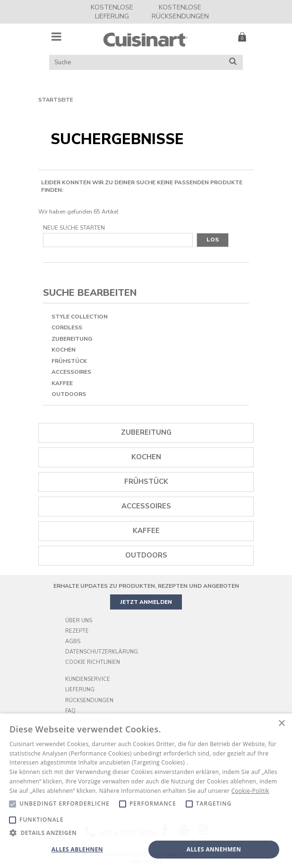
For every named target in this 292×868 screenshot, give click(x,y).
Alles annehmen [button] (214, 849)
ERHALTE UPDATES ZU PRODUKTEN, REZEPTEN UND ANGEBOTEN (146, 586)
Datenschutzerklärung (102, 652)
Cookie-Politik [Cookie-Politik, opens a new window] (250, 791)
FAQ (70, 711)
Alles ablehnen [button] (77, 849)
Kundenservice (88, 679)
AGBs (73, 641)
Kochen (64, 350)
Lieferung (80, 690)
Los (213, 240)
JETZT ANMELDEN (146, 602)
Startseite (56, 100)
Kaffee (62, 383)
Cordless (67, 327)
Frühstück (69, 361)
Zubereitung (72, 339)
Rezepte (77, 631)
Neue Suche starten (74, 228)
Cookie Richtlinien (93, 662)
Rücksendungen (89, 700)
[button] (146, 832)
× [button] (281, 724)
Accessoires (71, 372)
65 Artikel (106, 212)
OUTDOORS (69, 394)
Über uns (79, 621)
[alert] (146, 791)
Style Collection (80, 317)
